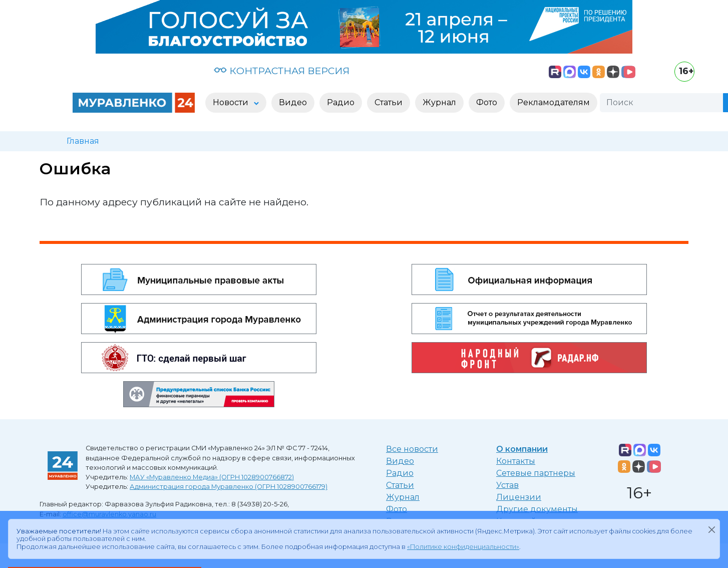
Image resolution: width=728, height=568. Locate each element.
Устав (507, 485)
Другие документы (537, 509)
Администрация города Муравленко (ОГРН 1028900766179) (229, 487)
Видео (400, 461)
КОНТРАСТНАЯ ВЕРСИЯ (282, 71)
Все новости (412, 449)
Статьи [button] (389, 102)
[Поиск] (661, 103)
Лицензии (519, 497)
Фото (397, 509)
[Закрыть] (711, 529)
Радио (400, 473)
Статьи (400, 485)
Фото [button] (487, 102)
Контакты (516, 461)
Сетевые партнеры (536, 473)
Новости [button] (232, 102)
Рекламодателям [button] (554, 102)
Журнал (403, 497)
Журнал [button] (439, 102)
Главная (83, 141)
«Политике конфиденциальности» (463, 547)
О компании (522, 449)
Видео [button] (293, 102)
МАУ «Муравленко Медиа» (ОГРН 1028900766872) (212, 477)
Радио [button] (341, 102)
